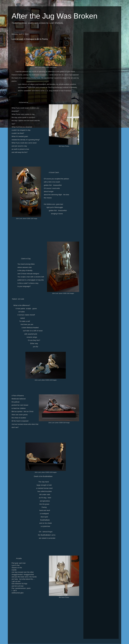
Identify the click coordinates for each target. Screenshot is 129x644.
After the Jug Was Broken (54, 16)
